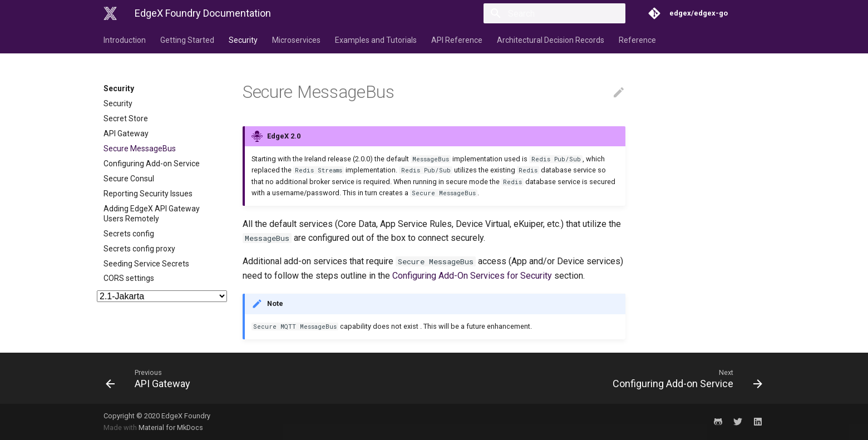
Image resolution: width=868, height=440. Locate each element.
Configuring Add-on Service (152, 164)
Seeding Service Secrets (146, 264)
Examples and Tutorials (376, 40)
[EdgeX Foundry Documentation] (110, 13)
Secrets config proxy (139, 249)
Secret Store (126, 118)
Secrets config (129, 234)
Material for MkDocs (171, 427)
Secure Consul (129, 179)
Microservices (296, 40)
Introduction (125, 40)
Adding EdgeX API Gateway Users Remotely (152, 214)
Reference (637, 40)
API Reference (457, 40)
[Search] (560, 13)
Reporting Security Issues (148, 194)
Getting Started (187, 40)
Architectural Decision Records (551, 40)
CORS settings (129, 278)
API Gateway (126, 134)
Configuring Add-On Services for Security (472, 276)
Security (243, 40)
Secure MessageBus (140, 149)
